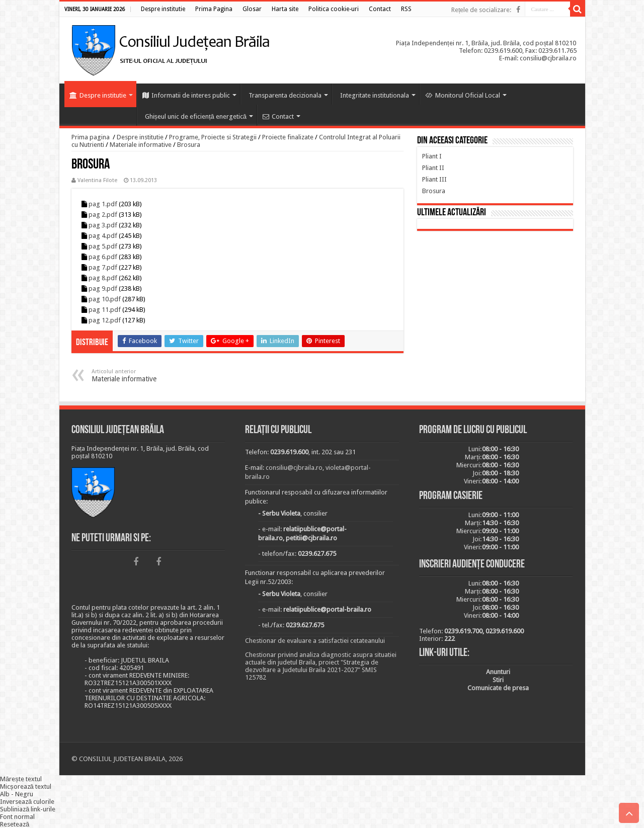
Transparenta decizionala (285, 95)
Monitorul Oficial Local (463, 95)
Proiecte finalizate (288, 137)
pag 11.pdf (105, 310)
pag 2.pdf (103, 215)
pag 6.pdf (103, 257)
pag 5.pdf (103, 246)
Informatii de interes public (186, 95)
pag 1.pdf (103, 204)
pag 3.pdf (103, 225)
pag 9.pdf (103, 288)
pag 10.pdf (105, 299)
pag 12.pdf (105, 320)
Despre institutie (98, 95)
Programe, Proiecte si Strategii (213, 137)
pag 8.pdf (103, 278)
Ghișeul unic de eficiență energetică (196, 116)
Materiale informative (141, 145)
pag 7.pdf (103, 267)
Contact (278, 116)
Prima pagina (91, 137)
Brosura (189, 145)
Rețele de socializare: (481, 10)
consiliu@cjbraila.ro (294, 468)
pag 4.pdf (103, 236)
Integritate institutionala (375, 95)
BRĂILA (495, 281)
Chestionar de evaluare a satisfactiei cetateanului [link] (315, 641)
